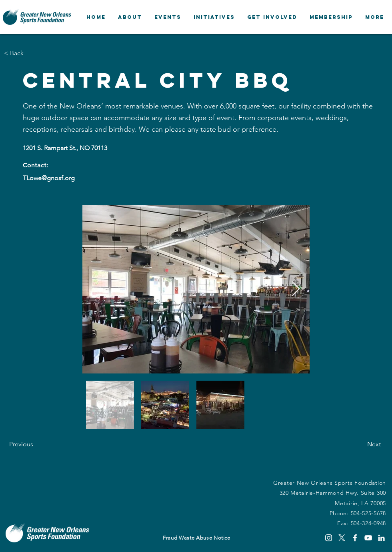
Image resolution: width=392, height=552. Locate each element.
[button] (130, 17)
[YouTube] (368, 538)
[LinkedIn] (381, 538)
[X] (342, 538)
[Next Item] (296, 289)
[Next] (361, 444)
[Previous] (36, 444)
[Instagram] (329, 538)
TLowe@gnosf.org (49, 178)
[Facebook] (355, 538)
